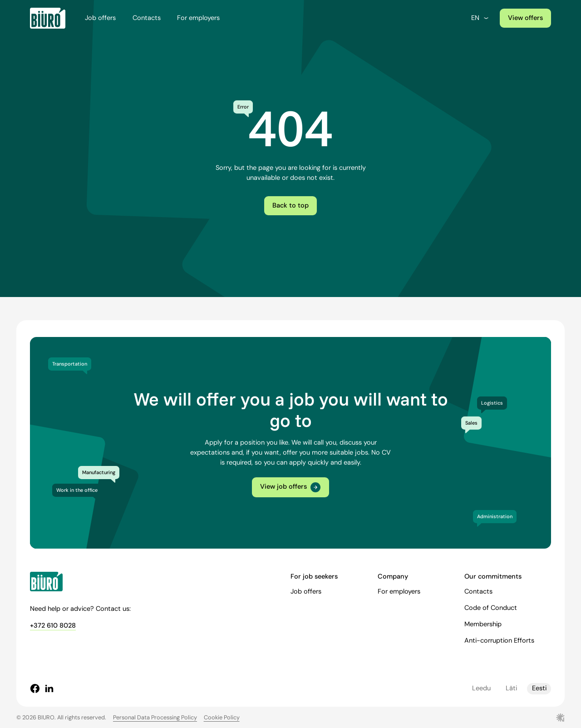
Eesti (539, 688)
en (480, 18)
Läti (511, 688)
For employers (198, 18)
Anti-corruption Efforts (499, 641)
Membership (483, 624)
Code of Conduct (491, 608)
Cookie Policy (222, 717)
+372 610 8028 (53, 626)
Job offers (100, 18)
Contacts (147, 18)
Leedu (481, 688)
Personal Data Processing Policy (155, 717)
